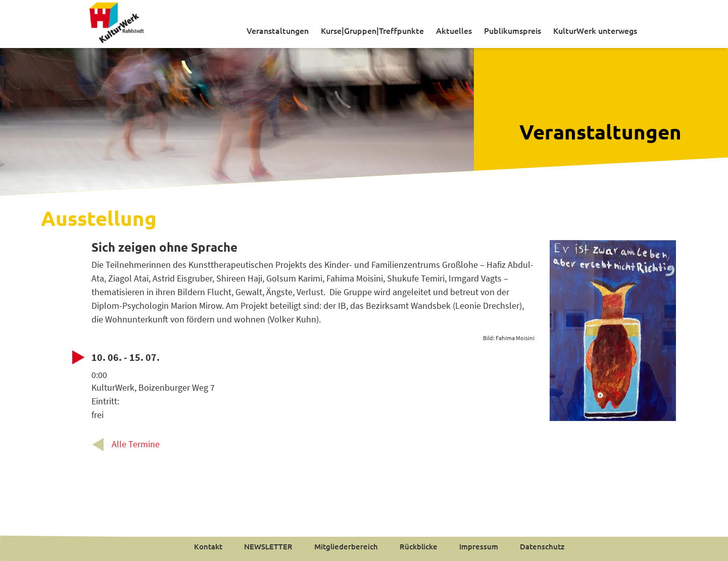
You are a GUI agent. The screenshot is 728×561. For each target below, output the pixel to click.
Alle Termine (136, 444)
